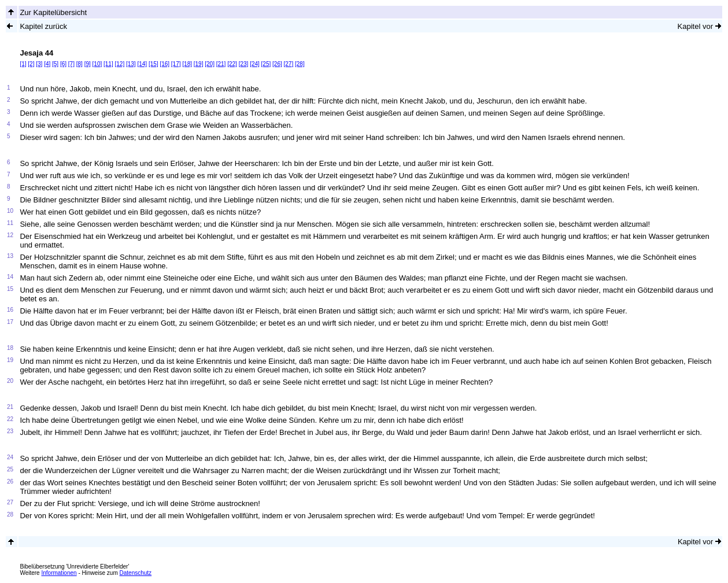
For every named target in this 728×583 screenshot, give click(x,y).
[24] (255, 64)
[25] (266, 64)
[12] (120, 64)
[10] (97, 64)
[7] (71, 64)
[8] (80, 64)
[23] (244, 64)
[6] (63, 64)
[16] (165, 64)
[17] (176, 64)
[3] (39, 64)
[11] (108, 64)
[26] (277, 64)
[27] (289, 64)
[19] (199, 64)
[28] (300, 64)
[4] (47, 64)
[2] (31, 64)
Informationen (59, 573)
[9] (88, 64)
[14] (142, 64)
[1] (23, 64)
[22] (232, 64)
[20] (210, 64)
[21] (221, 64)
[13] (131, 64)
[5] (55, 64)
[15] (154, 64)
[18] (187, 64)
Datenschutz (136, 573)
